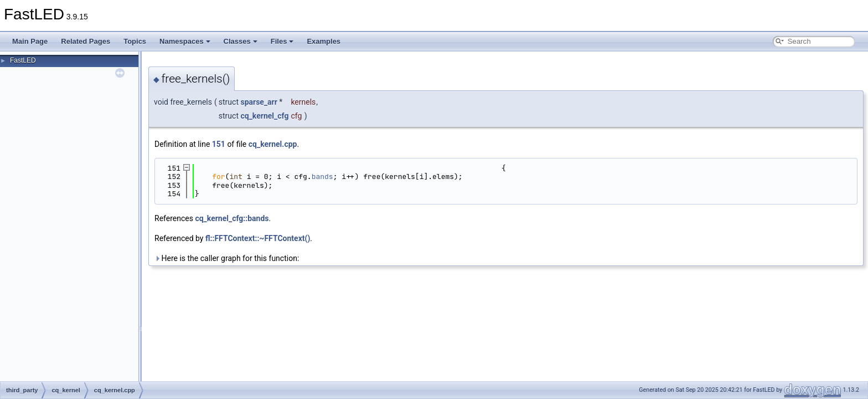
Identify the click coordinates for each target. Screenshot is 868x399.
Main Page (30, 41)
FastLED (23, 60)
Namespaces (185, 41)
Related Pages (86, 41)
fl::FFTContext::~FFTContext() (258, 238)
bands (322, 177)
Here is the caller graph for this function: (227, 258)
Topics (135, 41)
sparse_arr (259, 102)
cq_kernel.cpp (273, 144)
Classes (241, 41)
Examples (324, 41)
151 (219, 144)
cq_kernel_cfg (264, 116)
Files (282, 41)
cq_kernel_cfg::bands (232, 218)
